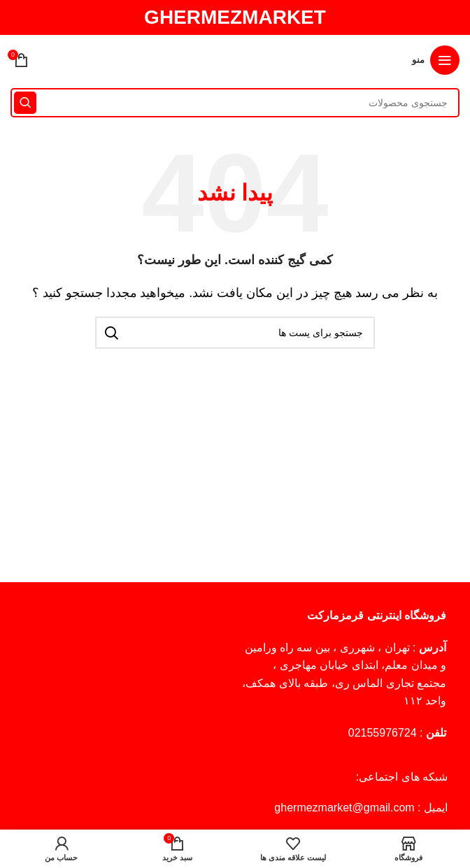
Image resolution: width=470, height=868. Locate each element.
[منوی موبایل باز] (436, 60)
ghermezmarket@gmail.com (344, 808)
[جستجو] (235, 103)
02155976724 (383, 733)
